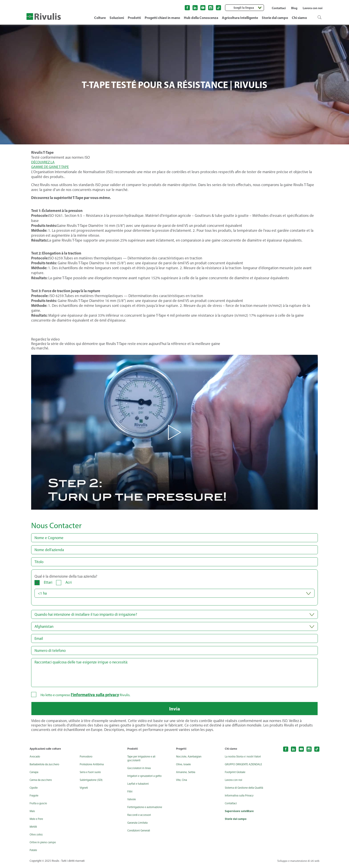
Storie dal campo (275, 18)
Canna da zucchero (42, 782)
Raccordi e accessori (140, 817)
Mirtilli (34, 829)
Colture (100, 18)
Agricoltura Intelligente (240, 18)
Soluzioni (117, 18)
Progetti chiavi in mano (162, 18)
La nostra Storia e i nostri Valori (245, 759)
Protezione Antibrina (94, 767)
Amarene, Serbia (187, 775)
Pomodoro (87, 759)
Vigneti (85, 790)
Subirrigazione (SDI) (93, 782)
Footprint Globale (236, 778)
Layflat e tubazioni (139, 786)
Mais (33, 814)
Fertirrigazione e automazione (147, 810)
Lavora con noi (313, 8)
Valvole (132, 802)
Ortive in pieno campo (44, 845)
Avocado (36, 759)
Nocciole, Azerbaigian (190, 759)
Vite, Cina (182, 782)
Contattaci (279, 8)
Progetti (182, 751)
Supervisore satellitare (240, 821)
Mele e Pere (37, 821)
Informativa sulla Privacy (241, 805)
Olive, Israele (184, 767)
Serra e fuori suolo (92, 775)
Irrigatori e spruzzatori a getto (147, 778)
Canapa (35, 775)
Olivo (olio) (37, 837)
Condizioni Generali (140, 833)
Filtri (130, 794)
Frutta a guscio (40, 806)
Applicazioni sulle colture (47, 751)
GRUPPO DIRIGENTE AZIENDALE (238, 769)
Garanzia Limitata (139, 825)
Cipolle (34, 790)
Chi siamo (299, 18)
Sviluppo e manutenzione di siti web (298, 863)
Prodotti (134, 18)
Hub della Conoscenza (201, 18)
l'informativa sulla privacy (97, 695)
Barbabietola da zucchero (46, 767)
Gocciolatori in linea (140, 771)
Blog (294, 8)
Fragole (35, 798)
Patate (34, 853)
